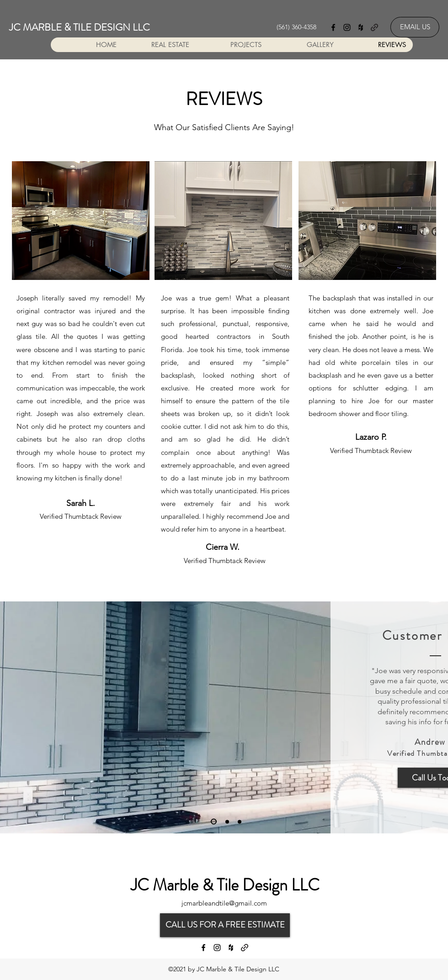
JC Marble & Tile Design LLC (225, 885)
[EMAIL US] (415, 27)
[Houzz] (361, 27)
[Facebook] (333, 27)
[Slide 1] (214, 822)
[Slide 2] (227, 822)
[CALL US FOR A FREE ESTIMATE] (225, 925)
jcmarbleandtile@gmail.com (224, 903)
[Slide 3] (240, 822)
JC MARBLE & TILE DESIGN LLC (80, 27)
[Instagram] (347, 27)
